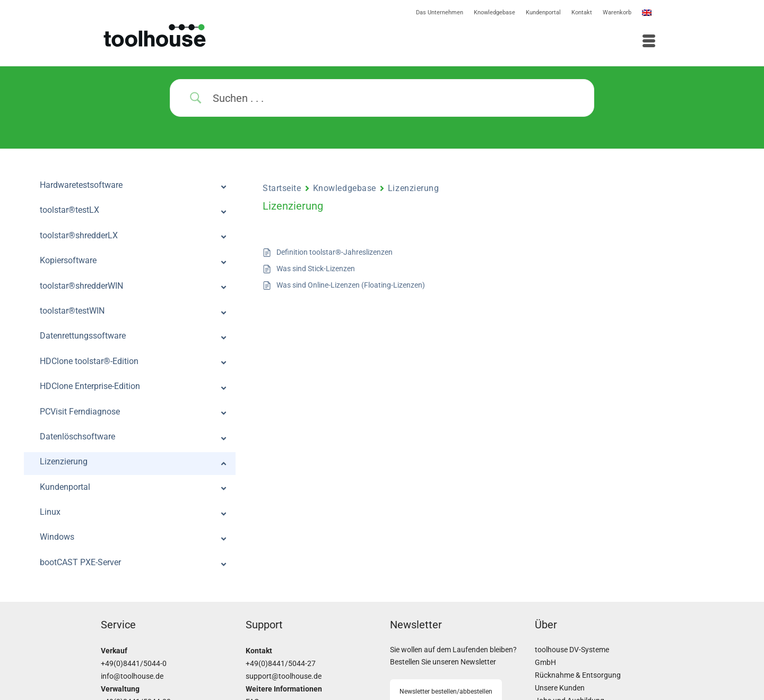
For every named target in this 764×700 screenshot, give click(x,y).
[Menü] (523, 42)
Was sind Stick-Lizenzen (316, 269)
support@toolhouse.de (284, 676)
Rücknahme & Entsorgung (578, 675)
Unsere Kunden (560, 688)
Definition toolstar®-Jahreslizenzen (335, 252)
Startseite (282, 188)
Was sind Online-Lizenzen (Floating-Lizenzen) (351, 285)
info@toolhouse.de (132, 676)
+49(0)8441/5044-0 (134, 664)
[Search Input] (395, 98)
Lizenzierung (414, 188)
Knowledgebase (345, 188)
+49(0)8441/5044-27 (281, 664)
